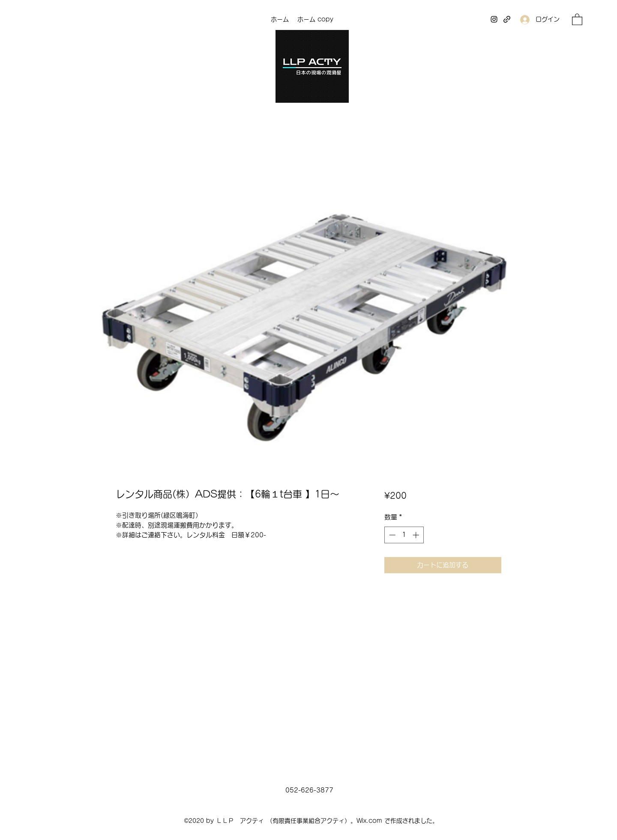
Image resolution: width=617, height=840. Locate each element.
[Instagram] (494, 19)
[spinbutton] (404, 535)
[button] (577, 19)
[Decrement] (391, 535)
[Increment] (417, 535)
